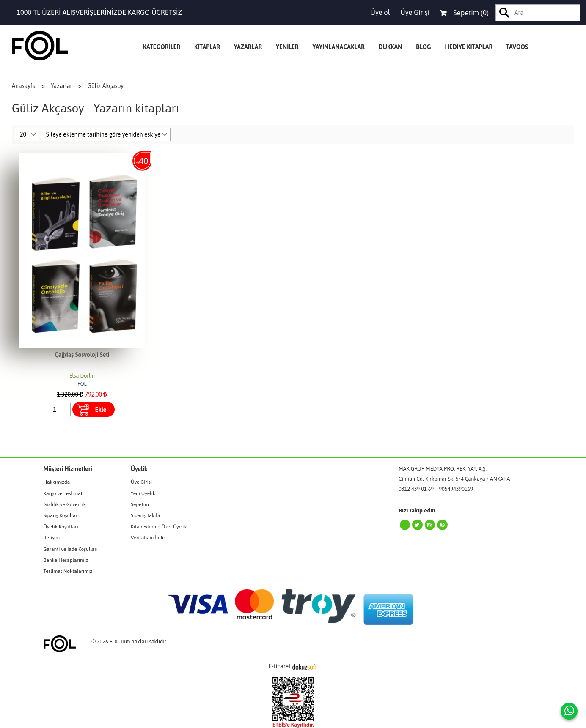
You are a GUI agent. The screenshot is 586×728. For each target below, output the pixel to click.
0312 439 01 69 (416, 489)
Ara (505, 13)
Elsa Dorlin (82, 376)
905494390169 (456, 489)
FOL (82, 384)
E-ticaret (280, 666)
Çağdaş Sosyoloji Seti (82, 355)
